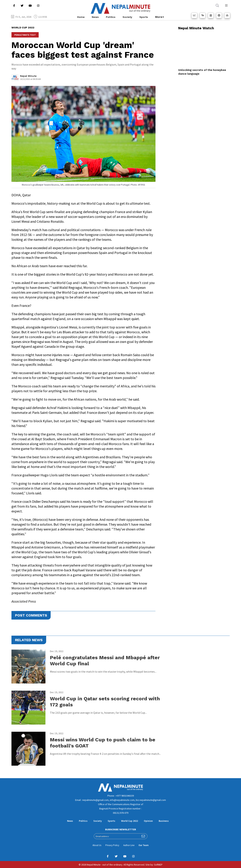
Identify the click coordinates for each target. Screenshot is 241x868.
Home (81, 17)
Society (127, 17)
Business (164, 821)
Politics (111, 17)
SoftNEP (158, 865)
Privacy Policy (112, 845)
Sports (144, 17)
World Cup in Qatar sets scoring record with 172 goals (105, 702)
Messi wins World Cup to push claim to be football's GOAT (103, 743)
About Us (97, 845)
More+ (160, 17)
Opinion (148, 821)
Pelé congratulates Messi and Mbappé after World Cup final (105, 661)
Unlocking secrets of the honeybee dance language (202, 72)
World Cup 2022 (130, 821)
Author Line (129, 845)
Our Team (143, 845)
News (95, 17)
